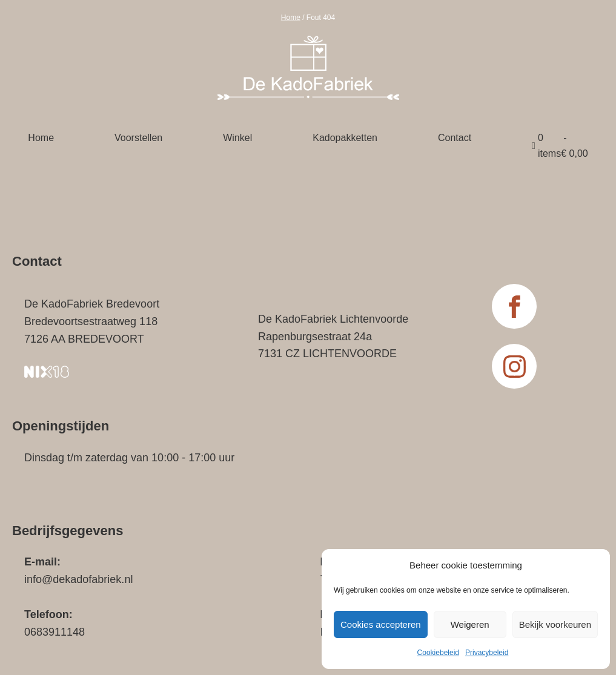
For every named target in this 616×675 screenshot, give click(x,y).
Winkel (237, 138)
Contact (455, 138)
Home (291, 18)
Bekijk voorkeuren (555, 624)
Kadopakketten (345, 138)
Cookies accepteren (381, 624)
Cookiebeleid (438, 653)
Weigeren (470, 624)
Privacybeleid (487, 653)
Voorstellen (138, 138)
